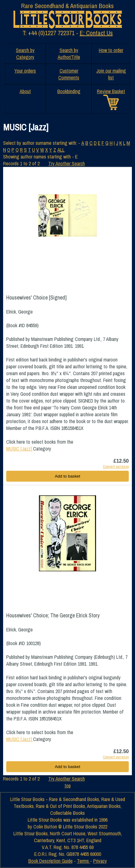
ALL (61, 150)
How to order (111, 50)
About (25, 91)
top (68, 785)
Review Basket (111, 91)
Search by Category (25, 54)
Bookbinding (69, 91)
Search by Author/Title (69, 54)
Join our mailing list (111, 74)
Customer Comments (69, 74)
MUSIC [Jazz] (20, 449)
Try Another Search (67, 163)
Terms (84, 861)
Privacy (100, 861)
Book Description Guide (51, 861)
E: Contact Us (96, 33)
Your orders (25, 71)
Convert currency (116, 467)
